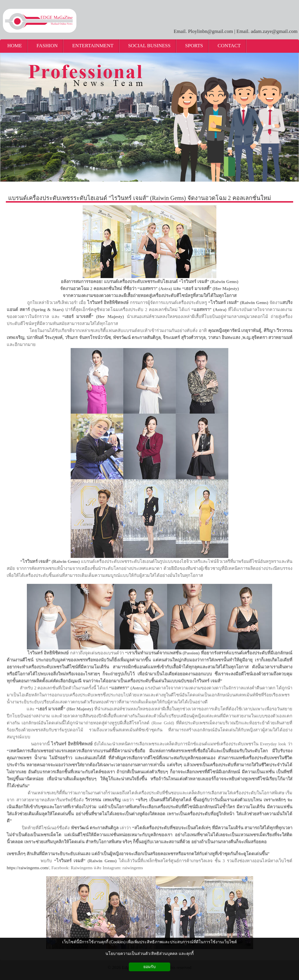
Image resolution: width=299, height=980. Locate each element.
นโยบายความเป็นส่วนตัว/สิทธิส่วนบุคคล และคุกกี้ (149, 954)
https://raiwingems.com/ (28, 868)
